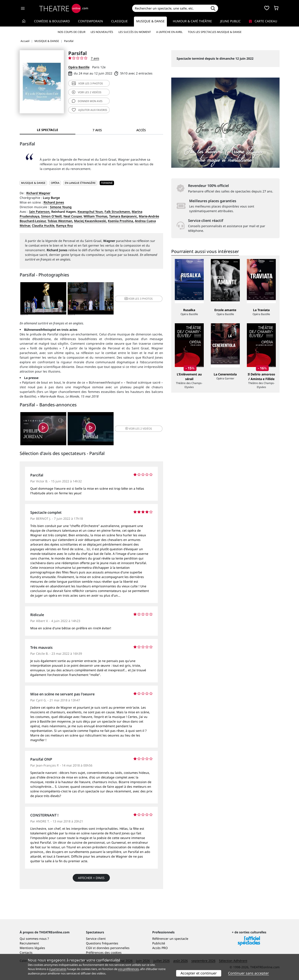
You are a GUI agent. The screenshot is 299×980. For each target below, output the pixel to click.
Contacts (26, 952)
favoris (90, 110)
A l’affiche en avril (169, 32)
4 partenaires (58, 969)
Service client (96, 939)
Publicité (159, 943)
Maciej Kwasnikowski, (90, 221)
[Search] (170, 8)
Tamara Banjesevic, (124, 216)
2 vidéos (87, 92)
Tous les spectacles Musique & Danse (215, 32)
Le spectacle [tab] (48, 130)
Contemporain (90, 21)
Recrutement (29, 943)
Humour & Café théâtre (192, 21)
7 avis (95, 58)
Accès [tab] (141, 130)
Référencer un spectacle (170, 939)
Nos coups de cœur (71, 32)
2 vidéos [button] (139, 429)
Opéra (55, 183)
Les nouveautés (102, 32)
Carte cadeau (263, 21)
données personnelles (113, 948)
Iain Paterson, (40, 212)
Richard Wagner (38, 193)
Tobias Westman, (60, 221)
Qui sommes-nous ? (34, 939)
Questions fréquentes (102, 943)
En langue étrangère (80, 183)
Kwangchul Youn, (91, 212)
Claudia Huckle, (44, 225)
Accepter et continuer (199, 973)
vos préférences (128, 969)
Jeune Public (230, 21)
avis (87, 101)
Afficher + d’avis (91, 878)
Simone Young (61, 207)
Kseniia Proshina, (121, 221)
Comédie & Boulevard (52, 21)
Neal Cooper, (73, 216)
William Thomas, (96, 216)
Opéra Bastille (79, 67)
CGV (89, 948)
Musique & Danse (150, 21)
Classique (119, 21)
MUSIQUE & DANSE (33, 183)
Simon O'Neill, (52, 216)
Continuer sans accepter (249, 973)
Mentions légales (32, 948)
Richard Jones (54, 202)
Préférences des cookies (104, 952)
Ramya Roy (65, 225)
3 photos (87, 83)
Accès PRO (160, 948)
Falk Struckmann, (118, 212)
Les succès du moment (135, 32)
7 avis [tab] (97, 130)
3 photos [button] (139, 299)
